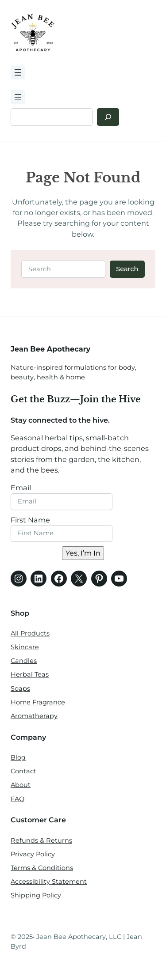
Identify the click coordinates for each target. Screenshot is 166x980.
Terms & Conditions (42, 868)
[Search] (108, 117)
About (21, 785)
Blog (18, 757)
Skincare (25, 647)
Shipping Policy (36, 895)
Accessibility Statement (49, 882)
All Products (30, 633)
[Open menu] (18, 72)
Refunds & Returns (41, 840)
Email (21, 488)
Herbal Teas (30, 674)
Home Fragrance (38, 702)
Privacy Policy (33, 854)
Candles (24, 661)
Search (127, 269)
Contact (23, 771)
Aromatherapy (34, 716)
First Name (30, 520)
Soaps (20, 689)
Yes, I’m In (83, 553)
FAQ (17, 799)
